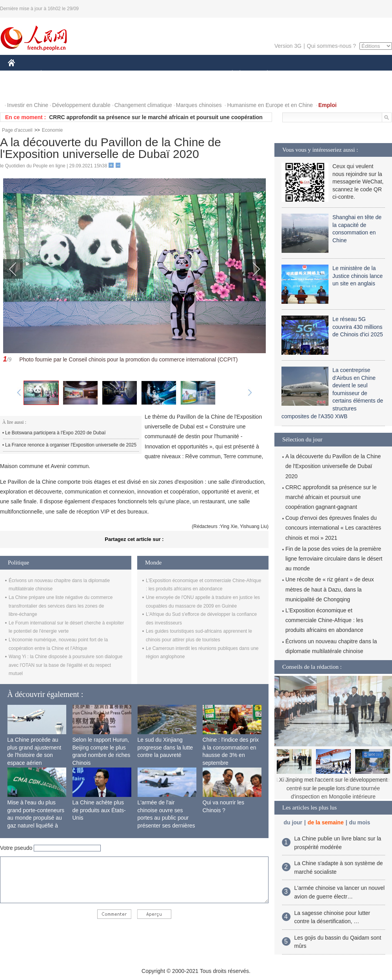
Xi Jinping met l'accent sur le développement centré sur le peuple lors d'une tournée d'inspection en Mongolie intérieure (333, 788)
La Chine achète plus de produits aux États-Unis (99, 810)
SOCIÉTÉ (229, 74)
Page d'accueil (17, 130)
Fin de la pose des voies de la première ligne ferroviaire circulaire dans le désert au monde (334, 559)
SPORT (295, 74)
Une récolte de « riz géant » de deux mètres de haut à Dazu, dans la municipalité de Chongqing (330, 589)
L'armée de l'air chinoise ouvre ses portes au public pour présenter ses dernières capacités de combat (166, 818)
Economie (52, 130)
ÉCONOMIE (55, 74)
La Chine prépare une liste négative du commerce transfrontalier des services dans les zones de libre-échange (61, 606)
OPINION (365, 74)
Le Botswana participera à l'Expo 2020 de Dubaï (55, 433)
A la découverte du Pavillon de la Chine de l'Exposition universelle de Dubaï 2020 (333, 466)
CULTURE (194, 74)
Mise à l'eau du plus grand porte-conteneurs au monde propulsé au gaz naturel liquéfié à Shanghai (36, 818)
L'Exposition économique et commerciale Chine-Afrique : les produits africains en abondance (324, 620)
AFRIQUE (124, 74)
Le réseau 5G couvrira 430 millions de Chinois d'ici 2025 (358, 327)
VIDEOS (55, 90)
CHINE (21, 74)
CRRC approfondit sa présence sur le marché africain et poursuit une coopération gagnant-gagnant (331, 497)
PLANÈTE (263, 74)
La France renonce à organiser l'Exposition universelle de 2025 (71, 445)
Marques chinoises (199, 105)
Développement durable (81, 105)
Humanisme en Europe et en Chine (270, 105)
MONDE (91, 74)
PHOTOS (24, 90)
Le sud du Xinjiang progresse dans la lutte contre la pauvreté (165, 747)
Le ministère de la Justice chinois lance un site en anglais (358, 276)
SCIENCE (159, 74)
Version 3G (288, 46)
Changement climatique (143, 105)
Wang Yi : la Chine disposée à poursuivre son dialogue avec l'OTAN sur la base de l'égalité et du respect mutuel (65, 665)
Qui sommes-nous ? (331, 46)
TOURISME (328, 74)
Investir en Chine (28, 105)
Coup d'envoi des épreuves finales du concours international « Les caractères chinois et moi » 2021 (333, 528)
